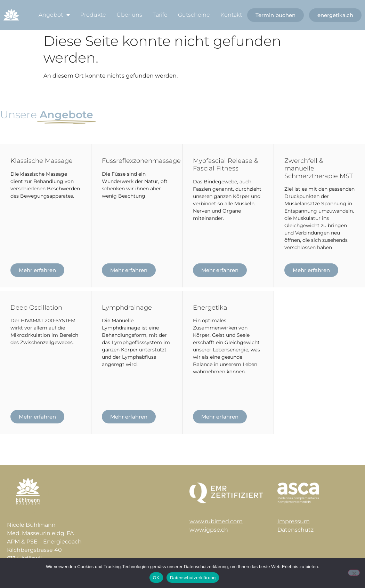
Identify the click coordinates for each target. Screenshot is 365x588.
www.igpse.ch (209, 530)
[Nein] (354, 573)
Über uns (129, 15)
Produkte (93, 15)
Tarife (160, 15)
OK (156, 578)
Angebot (54, 15)
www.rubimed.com (216, 521)
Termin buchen (275, 15)
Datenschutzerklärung (193, 578)
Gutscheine (194, 15)
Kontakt (231, 15)
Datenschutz (295, 530)
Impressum (294, 521)
